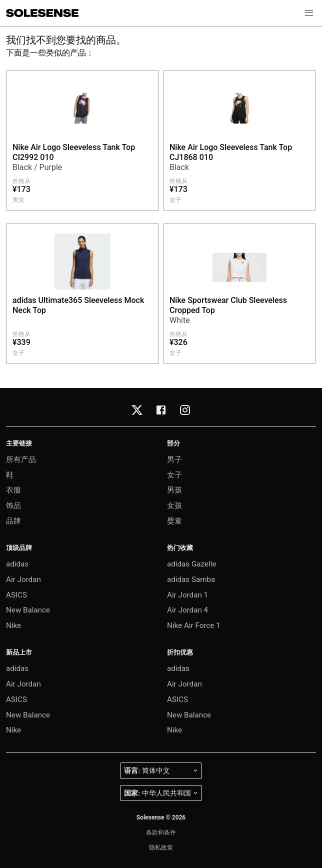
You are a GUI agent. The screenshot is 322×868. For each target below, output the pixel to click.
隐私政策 (161, 847)
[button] (309, 13)
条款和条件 (161, 832)
